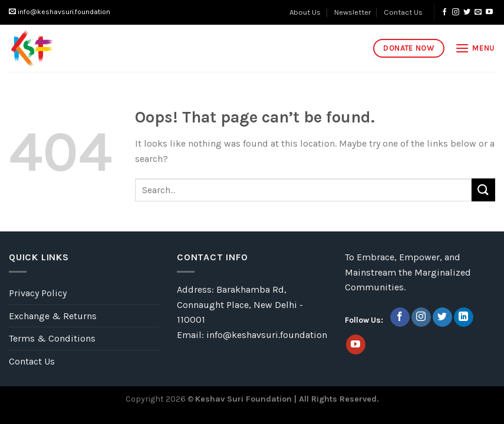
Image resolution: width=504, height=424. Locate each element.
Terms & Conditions (52, 338)
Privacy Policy (38, 293)
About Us (305, 12)
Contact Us (403, 12)
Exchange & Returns (53, 316)
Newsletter (353, 12)
